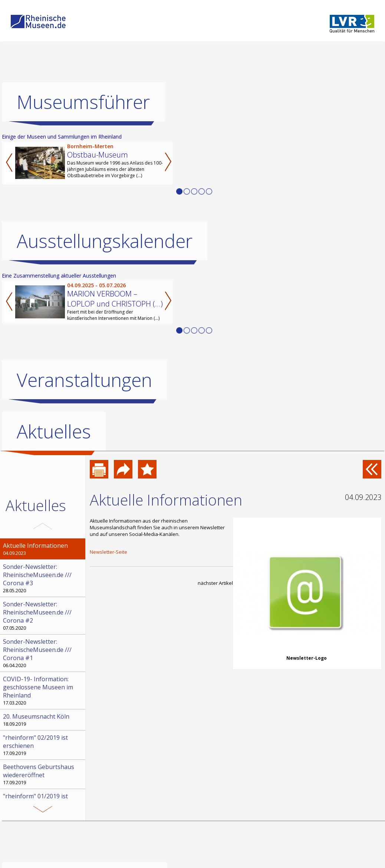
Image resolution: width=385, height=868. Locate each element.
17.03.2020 (43, 690)
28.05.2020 (43, 578)
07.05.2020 (43, 616)
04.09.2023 (43, 549)
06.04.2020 (43, 653)
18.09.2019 (43, 720)
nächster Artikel (215, 583)
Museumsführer (83, 102)
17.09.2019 (43, 745)
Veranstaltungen (84, 380)
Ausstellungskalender (105, 241)
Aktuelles (54, 431)
